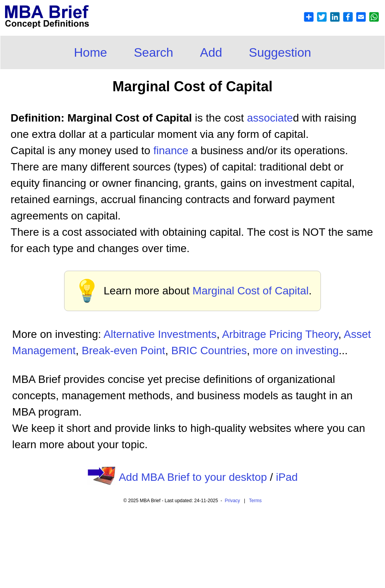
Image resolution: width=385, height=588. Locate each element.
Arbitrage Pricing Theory (280, 334)
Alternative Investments (160, 334)
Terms (255, 501)
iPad (287, 477)
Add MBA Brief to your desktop (193, 477)
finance (171, 150)
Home (90, 52)
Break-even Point (123, 351)
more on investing (296, 351)
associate (270, 118)
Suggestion (280, 52)
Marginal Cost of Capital (251, 291)
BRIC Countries (209, 351)
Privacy (233, 501)
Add (211, 52)
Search (154, 52)
